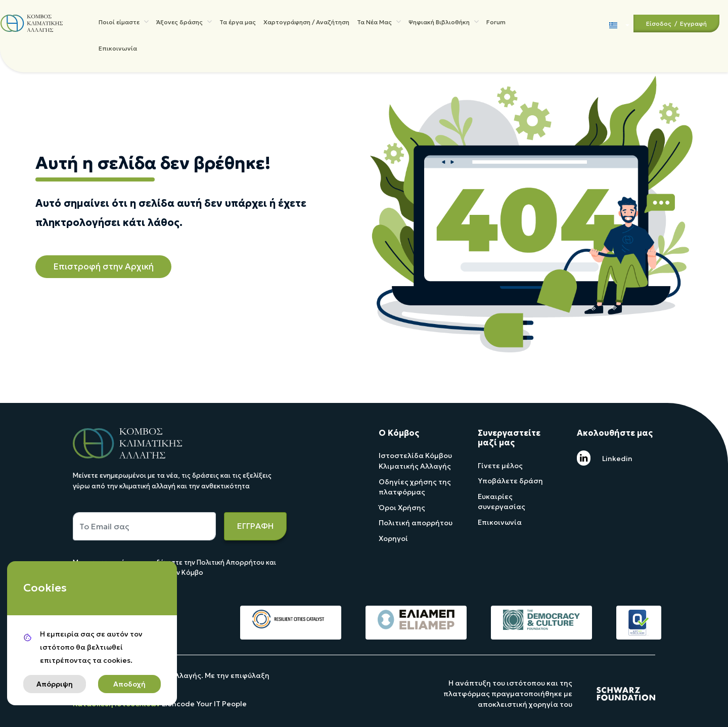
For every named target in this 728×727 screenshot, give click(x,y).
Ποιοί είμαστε (124, 23)
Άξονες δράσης (184, 23)
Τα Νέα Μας (379, 23)
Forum (496, 24)
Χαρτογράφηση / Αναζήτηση (306, 24)
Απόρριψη (55, 684)
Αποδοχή (129, 684)
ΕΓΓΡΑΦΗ (255, 526)
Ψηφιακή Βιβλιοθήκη (444, 23)
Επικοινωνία (118, 54)
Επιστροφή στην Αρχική (103, 266)
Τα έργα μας (238, 24)
